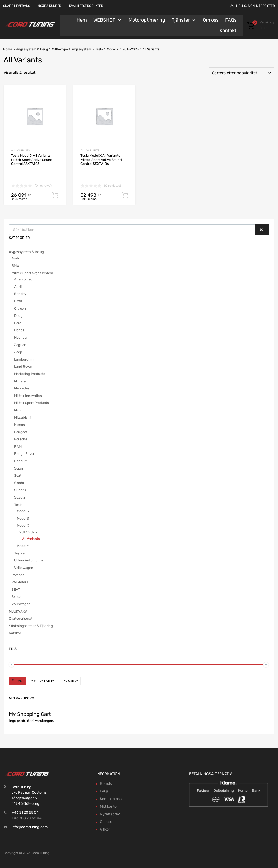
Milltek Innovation (28, 396)
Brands (106, 784)
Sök (262, 230)
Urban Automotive (29, 560)
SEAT (16, 590)
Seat (18, 475)
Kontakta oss (111, 799)
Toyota (19, 553)
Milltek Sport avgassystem (72, 49)
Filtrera (17, 681)
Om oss (211, 20)
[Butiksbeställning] (241, 73)
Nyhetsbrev (110, 814)
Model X (113, 49)
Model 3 (23, 511)
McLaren (21, 381)
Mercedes (22, 388)
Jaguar (20, 345)
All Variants (21, 151)
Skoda (19, 483)
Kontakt (228, 31)
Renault (20, 461)
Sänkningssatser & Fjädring (31, 626)
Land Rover (23, 366)
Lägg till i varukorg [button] (55, 195)
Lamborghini (24, 359)
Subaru (20, 490)
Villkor (105, 829)
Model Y (23, 546)
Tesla (99, 49)
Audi (15, 258)
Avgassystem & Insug (32, 49)
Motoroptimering (147, 20)
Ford (18, 323)
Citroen (20, 309)
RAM (18, 447)
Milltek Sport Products (32, 403)
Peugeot (21, 432)
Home (8, 49)
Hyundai (21, 337)
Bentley (20, 294)
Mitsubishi (22, 418)
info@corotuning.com (30, 827)
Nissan (20, 425)
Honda (19, 330)
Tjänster (184, 20)
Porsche (21, 439)
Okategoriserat (21, 618)
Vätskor (15, 633)
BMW (15, 266)
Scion (19, 468)
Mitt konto (108, 807)
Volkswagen (24, 568)
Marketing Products (30, 374)
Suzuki (20, 497)
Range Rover (24, 454)
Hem (82, 20)
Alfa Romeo (23, 279)
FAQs (231, 20)
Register (268, 6)
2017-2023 (131, 49)
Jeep (18, 352)
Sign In (253, 6)
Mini (17, 410)
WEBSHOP (108, 20)
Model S (23, 518)
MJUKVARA (18, 611)
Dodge (19, 316)
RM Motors (20, 582)
